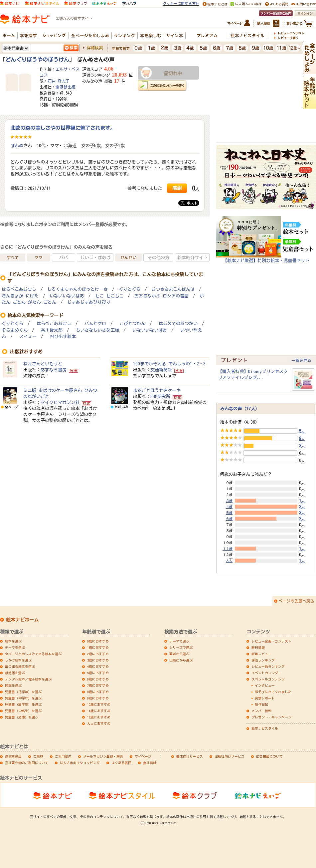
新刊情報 (258, 648)
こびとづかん (132, 324)
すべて (13, 257)
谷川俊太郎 (52, 330)
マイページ (143, 756)
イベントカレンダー (266, 673)
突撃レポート (265, 698)
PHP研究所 (160, 396)
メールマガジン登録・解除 (103, 756)
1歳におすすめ (98, 648)
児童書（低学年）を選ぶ (23, 692)
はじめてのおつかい (178, 324)
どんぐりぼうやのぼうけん (37, 60)
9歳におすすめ (98, 698)
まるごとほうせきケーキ (157, 390)
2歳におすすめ (98, 654)
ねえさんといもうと (43, 364)
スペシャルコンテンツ (268, 679)
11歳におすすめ (99, 711)
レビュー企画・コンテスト (271, 641)
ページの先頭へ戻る (296, 601)
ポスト (189, 203)
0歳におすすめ (98, 641)
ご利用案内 (63, 756)
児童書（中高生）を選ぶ (23, 711)
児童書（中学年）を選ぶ (23, 698)
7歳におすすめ (98, 685)
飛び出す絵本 (63, 337)
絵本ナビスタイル (265, 728)
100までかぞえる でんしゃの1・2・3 (169, 364)
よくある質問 (121, 763)
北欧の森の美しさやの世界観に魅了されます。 (63, 128)
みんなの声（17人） (240, 409)
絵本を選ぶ (13, 641)
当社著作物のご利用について (27, 763)
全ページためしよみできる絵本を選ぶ (33, 654)
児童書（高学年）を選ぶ (23, 704)
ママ (39, 257)
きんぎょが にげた (20, 296)
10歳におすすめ (99, 704)
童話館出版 (66, 87)
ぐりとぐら (130, 289)
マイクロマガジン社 (60, 402)
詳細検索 (95, 48)
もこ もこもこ (109, 296)
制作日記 (261, 704)
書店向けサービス (190, 756)
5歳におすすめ (98, 673)
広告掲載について (269, 756)
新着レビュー (261, 654)
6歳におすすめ (98, 679)
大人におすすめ (99, 723)
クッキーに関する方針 (181, 3)
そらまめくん (15, 330)
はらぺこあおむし (19, 289)
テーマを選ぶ (15, 648)
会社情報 (150, 763)
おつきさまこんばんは (173, 289)
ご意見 (38, 756)
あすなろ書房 (54, 370)
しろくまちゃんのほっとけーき (78, 289)
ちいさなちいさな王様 (97, 330)
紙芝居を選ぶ (15, 673)
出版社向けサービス (230, 756)
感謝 (177, 188)
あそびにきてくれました (273, 692)
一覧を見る (301, 360)
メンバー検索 (261, 711)
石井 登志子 (59, 81)
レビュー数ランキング (268, 666)
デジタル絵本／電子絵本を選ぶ (28, 679)
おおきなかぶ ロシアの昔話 (161, 296)
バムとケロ (95, 324)
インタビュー (265, 685)
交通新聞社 (161, 370)
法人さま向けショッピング (80, 763)
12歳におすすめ (99, 717)
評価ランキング (263, 660)
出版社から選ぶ (181, 660)
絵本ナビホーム (22, 620)
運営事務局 (13, 756)
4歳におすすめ (98, 666)
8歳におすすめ (98, 692)
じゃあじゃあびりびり (89, 302)
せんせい (128, 257)
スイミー (28, 337)
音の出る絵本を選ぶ (20, 666)
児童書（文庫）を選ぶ (22, 717)
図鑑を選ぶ (13, 685)
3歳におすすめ (98, 660)
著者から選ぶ (179, 654)
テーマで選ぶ (179, 641)
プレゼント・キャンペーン (271, 717)
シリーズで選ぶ (181, 648)
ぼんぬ (17, 146)
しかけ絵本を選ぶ (18, 660)
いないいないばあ (67, 296)
